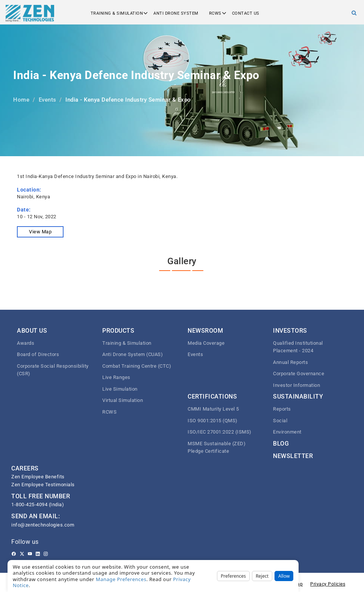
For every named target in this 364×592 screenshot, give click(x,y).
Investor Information (297, 385)
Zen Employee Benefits (38, 477)
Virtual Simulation (123, 400)
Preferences (233, 576)
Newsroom (205, 331)
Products (118, 331)
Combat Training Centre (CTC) (137, 366)
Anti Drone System (176, 13)
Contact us (246, 13)
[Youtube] (30, 554)
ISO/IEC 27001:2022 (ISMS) (220, 432)
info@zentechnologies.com (43, 525)
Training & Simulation (117, 13)
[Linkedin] (38, 554)
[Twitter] (22, 554)
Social (280, 421)
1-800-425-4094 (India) (38, 504)
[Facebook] (14, 554)
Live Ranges (116, 377)
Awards (26, 343)
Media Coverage (206, 343)
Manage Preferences (121, 579)
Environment (287, 432)
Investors (290, 331)
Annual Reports (290, 362)
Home (21, 100)
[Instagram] (46, 554)
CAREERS (25, 468)
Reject (262, 576)
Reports (282, 409)
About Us (32, 331)
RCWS (215, 13)
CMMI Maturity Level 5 (213, 409)
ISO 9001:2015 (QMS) (213, 421)
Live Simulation (120, 389)
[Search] (354, 13)
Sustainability (298, 396)
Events (48, 100)
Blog (281, 444)
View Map (40, 232)
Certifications (212, 396)
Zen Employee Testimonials (43, 485)
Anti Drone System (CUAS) (133, 354)
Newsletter (293, 456)
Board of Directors (38, 354)
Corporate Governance (299, 374)
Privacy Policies (328, 584)
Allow (284, 576)
